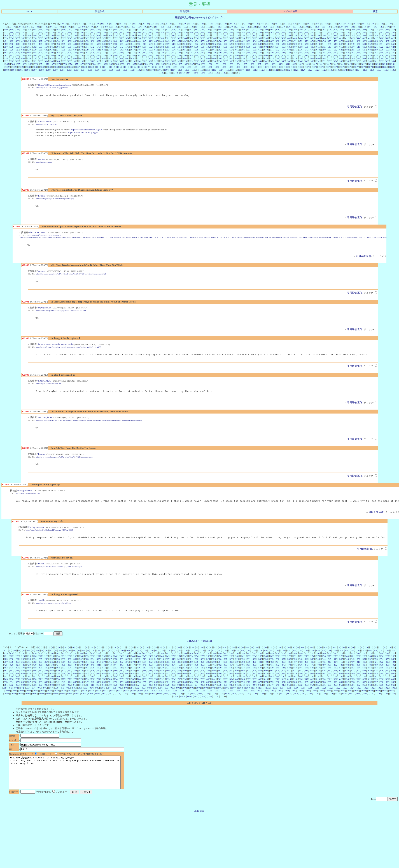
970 (36, 64)
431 (64, 41)
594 (220, 47)
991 (157, 64)
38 (226, 24)
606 (289, 47)
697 (29, 53)
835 (40, 58)
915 (110, 61)
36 (217, 24)
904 (46, 61)
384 (185, 38)
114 (197, 27)
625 (6, 50)
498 (58, 44)
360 (46, 38)
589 (191, 47)
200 (301, 30)
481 (353, 41)
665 (237, 50)
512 (139, 44)
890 (359, 58)
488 (393, 41)
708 (93, 53)
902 (35, 61)
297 (75, 35)
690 (382, 50)
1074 (336, 67)
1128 (317, 70)
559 (17, 47)
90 (70, 27)
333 (283, 35)
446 (150, 41)
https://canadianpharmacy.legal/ (83, 133)
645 (122, 50)
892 (370, 58)
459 (225, 41)
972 (48, 64)
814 (312, 55)
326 (243, 35)
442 (127, 41)
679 (318, 50)
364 (69, 38)
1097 (104, 70)
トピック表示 (290, 11)
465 (260, 41)
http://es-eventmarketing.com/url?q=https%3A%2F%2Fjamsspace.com (64, 462)
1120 (262, 70)
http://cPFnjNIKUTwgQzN (47, 125)
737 (260, 53)
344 (347, 35)
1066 (280, 67)
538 (289, 44)
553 (376, 44)
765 (29, 55)
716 (139, 53)
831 (17, 58)
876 (277, 58)
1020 (350, 64)
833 (29, 58)
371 (110, 38)
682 (335, 50)
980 (94, 64)
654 (174, 50)
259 (249, 32)
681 (330, 50)
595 (226, 47)
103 (134, 27)
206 (335, 30)
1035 (63, 67)
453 (191, 41)
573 (98, 47)
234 (104, 32)
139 (341, 27)
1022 (364, 64)
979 (88, 64)
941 (260, 61)
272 (324, 32)
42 (244, 24)
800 (231, 55)
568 (69, 47)
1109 (187, 70)
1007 (259, 64)
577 (122, 47)
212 (370, 30)
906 (58, 61)
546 (335, 44)
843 (87, 58)
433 (75, 41)
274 (335, 32)
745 (306, 53)
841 (75, 58)
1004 (238, 64)
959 (364, 61)
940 (254, 61)
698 (35, 53)
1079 (371, 67)
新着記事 (185, 11)
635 (64, 50)
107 (157, 27)
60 (327, 24)
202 (312, 30)
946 (289, 61)
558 (12, 47)
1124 (289, 70)
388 (208, 38)
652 (162, 50)
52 (290, 24)
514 (150, 44)
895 (388, 58)
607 (295, 47)
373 (122, 38)
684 (347, 50)
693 (6, 53)
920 (139, 61)
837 (52, 58)
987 (134, 64)
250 (197, 32)
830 (11, 58)
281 (376, 32)
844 (92, 58)
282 (382, 32)
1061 (245, 67)
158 (58, 30)
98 (106, 27)
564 (46, 47)
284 (393, 32)
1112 (207, 70)
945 (283, 61)
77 (10, 27)
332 (277, 35)
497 (52, 44)
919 (133, 61)
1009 (273, 64)
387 (202, 38)
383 (179, 38)
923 (156, 61)
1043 (119, 67)
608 (301, 47)
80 (24, 27)
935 (225, 61)
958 (358, 61)
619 (364, 47)
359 (41, 38)
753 (353, 53)
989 (146, 64)
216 (393, 30)
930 (197, 61)
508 (116, 44)
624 (393, 47)
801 (237, 55)
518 (173, 44)
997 (192, 64)
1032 (42, 67)
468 (277, 41)
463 (249, 41)
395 (249, 38)
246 (174, 32)
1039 (91, 67)
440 (116, 41)
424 (23, 41)
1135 (365, 70)
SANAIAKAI (45, 385)
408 (324, 38)
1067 (287, 67)
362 (58, 38)
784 (139, 55)
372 (116, 38)
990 (152, 64)
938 (243, 61)
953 (330, 61)
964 (393, 61)
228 (69, 32)
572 (93, 47)
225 (52, 32)
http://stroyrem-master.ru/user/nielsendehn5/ (53, 610)
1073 (329, 67)
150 (12, 30)
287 (17, 35)
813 (306, 55)
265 (283, 32)
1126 (303, 70)
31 (194, 24)
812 (301, 55)
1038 (84, 67)
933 (214, 61)
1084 (13, 70)
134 (312, 27)
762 (12, 55)
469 (283, 41)
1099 (118, 70)
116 (208, 27)
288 (23, 35)
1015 (315, 64)
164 (93, 30)
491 (17, 44)
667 (249, 50)
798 (220, 55)
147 (387, 27)
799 (226, 55)
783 (133, 55)
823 (364, 55)
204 (324, 30)
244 (162, 32)
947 (295, 61)
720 (162, 53)
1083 (6, 70)
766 (35, 55)
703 (64, 53)
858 (174, 58)
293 (52, 35)
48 (272, 24)
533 (260, 44)
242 (150, 32)
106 (151, 27)
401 (283, 38)
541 (306, 44)
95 (93, 27)
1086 (27, 70)
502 (81, 44)
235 (110, 32)
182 (197, 30)
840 (69, 58)
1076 (350, 67)
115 (202, 27)
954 (335, 61)
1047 (147, 67)
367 (87, 38)
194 (266, 30)
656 (185, 50)
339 (318, 35)
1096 (97, 70)
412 (347, 38)
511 (133, 44)
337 (306, 35)
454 (197, 41)
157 (52, 30)
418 (382, 38)
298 (81, 35)
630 (35, 50)
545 (330, 44)
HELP (29, 11)
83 (38, 27)
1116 (235, 70)
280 (370, 32)
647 (133, 50)
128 (277, 27)
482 (359, 41)
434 (81, 41)
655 (179, 50)
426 (35, 41)
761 (6, 55)
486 (382, 41)
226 (58, 32)
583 (156, 47)
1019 (343, 64)
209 (353, 30)
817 (330, 55)
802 (243, 55)
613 (330, 47)
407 (318, 38)
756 (370, 53)
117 (214, 27)
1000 (210, 64)
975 (65, 64)
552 (370, 44)
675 (295, 50)
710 (104, 53)
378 (150, 38)
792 (185, 55)
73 (386, 24)
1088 (41, 70)
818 (335, 55)
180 (185, 30)
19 (139, 24)
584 (162, 47)
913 (98, 61)
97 (102, 27)
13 (111, 24)
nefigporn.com (25, 496)
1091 (62, 70)
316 (185, 35)
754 (358, 53)
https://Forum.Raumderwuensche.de (55, 348)
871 (249, 58)
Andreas (42, 273)
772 (69, 55)
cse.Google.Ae (45, 422)
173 (145, 30)
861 (191, 58)
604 (278, 47)
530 (243, 44)
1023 (371, 64)
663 (225, 50)
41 (240, 24)
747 (318, 53)
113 (191, 27)
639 (87, 50)
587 (179, 47)
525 (214, 44)
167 (110, 30)
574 (104, 47)
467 (272, 41)
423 (17, 41)
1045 (133, 67)
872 (255, 58)
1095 (90, 70)
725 (191, 53)
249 (191, 32)
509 (122, 44)
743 (295, 53)
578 (127, 47)
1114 (221, 70)
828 (393, 55)
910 (81, 61)
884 (324, 58)
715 (133, 53)
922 (150, 61)
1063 (259, 67)
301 (98, 35)
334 (289, 35)
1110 (194, 70)
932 (208, 61)
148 (393, 27)
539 (295, 44)
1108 (180, 70)
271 (318, 32)
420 (393, 38)
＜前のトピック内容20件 (199, 649)
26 (171, 24)
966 (13, 64)
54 (299, 24)
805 (260, 55)
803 (249, 55)
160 (69, 30)
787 (156, 55)
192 (255, 30)
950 (312, 61)
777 (98, 55)
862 (197, 58)
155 (41, 30)
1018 (336, 64)
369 (98, 38)
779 (110, 55)
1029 (22, 67)
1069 (301, 67)
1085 (20, 70)
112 (185, 27)
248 (185, 32)
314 (173, 35)
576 (116, 47)
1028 (15, 67)
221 (29, 32)
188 (231, 30)
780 (116, 55)
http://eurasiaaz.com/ (44, 163)
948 (301, 61)
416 (370, 38)
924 (162, 61)
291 (41, 35)
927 (179, 61)
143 (364, 27)
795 (202, 55)
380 (162, 38)
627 (17, 50)
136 (323, 27)
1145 (196, 73)
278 (359, 32)
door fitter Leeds (37, 234)
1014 (308, 64)
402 (289, 38)
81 (28, 27)
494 (35, 44)
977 (76, 64)
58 (317, 24)
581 (145, 47)
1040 (98, 67)
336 (301, 35)
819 (341, 55)
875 (272, 58)
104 (139, 27)
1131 (338, 70)
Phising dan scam (37, 533)
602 (266, 47)
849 (122, 58)
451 (179, 41)
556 (393, 44)
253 (214, 32)
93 (84, 27)
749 (330, 53)
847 (110, 58)
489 (6, 44)
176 (162, 30)
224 (46, 32)
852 (139, 58)
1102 (139, 70)
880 (301, 58)
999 (204, 64)
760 (393, 53)
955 (341, 61)
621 (376, 47)
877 (283, 58)
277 (353, 32)
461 (237, 41)
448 (162, 41)
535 (272, 44)
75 (395, 24)
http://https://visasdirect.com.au (48, 387)
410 (335, 38)
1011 (287, 64)
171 (133, 30)
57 (313, 24)
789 (168, 55)
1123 (282, 70)
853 (144, 58)
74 (391, 24)
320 (208, 35)
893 (376, 58)
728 (208, 53)
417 (376, 38)
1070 (308, 67)
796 (208, 55)
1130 (331, 70)
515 (156, 44)
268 (301, 32)
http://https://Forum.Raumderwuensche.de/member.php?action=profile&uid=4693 (68, 350)
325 (237, 35)
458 (220, 41)
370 (104, 38)
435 (87, 41)
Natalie (41, 160)
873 (260, 58)
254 (220, 32)
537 (283, 44)
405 (307, 38)
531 (249, 44)
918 (127, 61)
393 (237, 38)
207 (341, 30)
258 (243, 32)
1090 (55, 70)
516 (162, 44)
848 (116, 58)
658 (197, 50)
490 (12, 44)
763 (17, 55)
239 (133, 32)
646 (127, 50)
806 (266, 55)
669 (260, 50)
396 (255, 38)
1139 (393, 70)
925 (168, 61)
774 (81, 55)
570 (81, 47)
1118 (248, 70)
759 (387, 53)
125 (260, 27)
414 (358, 38)
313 (168, 35)
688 (370, 50)
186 (220, 30)
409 (330, 38)
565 (52, 47)
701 (52, 53)
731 (225, 53)
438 (104, 41)
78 (15, 27)
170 (127, 30)
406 (312, 38)
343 (341, 35)
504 (93, 44)
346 (358, 35)
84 (42, 27)
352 (393, 35)
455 (202, 41)
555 (387, 44)
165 (98, 30)
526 (220, 44)
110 (174, 27)
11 (102, 24)
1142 (175, 73)
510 (127, 44)
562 (35, 47)
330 (266, 35)
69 (368, 24)
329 (260, 35)
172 (139, 30)
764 (23, 55)
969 (30, 64)
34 (207, 24)
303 (110, 35)
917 (121, 61)
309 (145, 35)
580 (139, 47)
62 (336, 24)
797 (214, 55)
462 (243, 41)
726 (197, 53)
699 (41, 53)
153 (29, 30)
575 (110, 47)
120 (231, 27)
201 (307, 30)
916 (116, 61)
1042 (112, 67)
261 (260, 32)
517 (168, 44)
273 (330, 32)
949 (306, 61)
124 (254, 27)
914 (104, 61)
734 (243, 53)
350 (382, 35)
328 (254, 35)
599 (249, 47)
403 (295, 38)
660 (208, 50)
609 (307, 47)
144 (370, 27)
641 (98, 50)
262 (266, 32)
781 (122, 55)
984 (117, 64)
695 (17, 53)
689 (376, 50)
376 (139, 38)
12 (107, 24)
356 (23, 38)
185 (214, 30)
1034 (56, 67)
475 (318, 41)
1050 (168, 67)
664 (231, 50)
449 (168, 41)
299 (87, 35)
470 (289, 41)
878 (289, 58)
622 (382, 47)
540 (301, 44)
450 (174, 41)
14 (116, 24)
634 (58, 50)
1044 (126, 67)
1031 (36, 67)
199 (295, 30)
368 (93, 38)
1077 (357, 67)
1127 (310, 70)
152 (23, 30)
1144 (189, 73)
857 (168, 58)
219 (17, 32)
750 (335, 53)
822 (358, 55)
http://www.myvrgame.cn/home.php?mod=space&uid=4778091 (61, 313)
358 (35, 38)
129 (283, 27)
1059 (231, 67)
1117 (241, 70)
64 (345, 24)
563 (41, 47)
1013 (301, 64)
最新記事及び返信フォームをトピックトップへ (200, 18)
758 (382, 53)
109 (168, 27)
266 (289, 32)
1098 (111, 70)
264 (277, 32)
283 (388, 32)
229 (75, 32)
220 (23, 32)
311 (156, 35)
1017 (329, 64)
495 (41, 44)
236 (116, 32)
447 (156, 41)
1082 (391, 67)
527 (225, 44)
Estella (41, 197)
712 (116, 53)
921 (144, 61)
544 (324, 44)
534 (266, 44)
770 (58, 55)
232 (92, 32)
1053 (189, 67)
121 (237, 27)
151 (17, 30)
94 (88, 27)
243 (156, 32)
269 (307, 32)
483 (364, 41)
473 (307, 41)
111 (180, 27)
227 (64, 32)
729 (214, 53)
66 (354, 24)
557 (6, 47)
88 (61, 27)
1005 (245, 64)
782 (127, 55)
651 (156, 50)
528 (231, 44)
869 (237, 58)
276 (347, 32)
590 (197, 47)
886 (335, 58)
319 (202, 35)
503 (87, 44)
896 (393, 58)
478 (335, 41)
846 (104, 58)
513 (144, 44)
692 (393, 50)
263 (272, 32)
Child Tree (199, 825)
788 (162, 55)
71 (377, 24)
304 (116, 35)
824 (370, 55)
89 (65, 27)
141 (352, 27)
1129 (324, 70)
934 (220, 61)
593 (214, 47)
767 (41, 55)
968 (24, 64)
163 (87, 30)
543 (318, 44)
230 (81, 32)
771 (64, 55)
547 (341, 44)
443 (133, 41)
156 (46, 30)
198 (289, 30)
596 (231, 47)
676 (301, 50)
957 (353, 61)
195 (272, 30)
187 (226, 30)
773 (75, 55)
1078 (364, 67)
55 (304, 24)
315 (179, 35)
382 (174, 38)
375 (133, 38)
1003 (231, 64)
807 (272, 55)
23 (157, 24)
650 (150, 50)
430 (58, 41)
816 (324, 55)
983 (111, 64)
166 (104, 30)
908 (69, 61)
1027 (8, 67)
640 (92, 50)
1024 (377, 64)
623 (387, 47)
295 (64, 35)
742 (289, 53)
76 (5, 27)
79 (19, 27)
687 (364, 50)
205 (330, 30)
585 (168, 47)
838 (58, 58)
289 (29, 35)
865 (214, 58)
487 (388, 41)
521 (191, 44)
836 (46, 58)
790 (174, 55)
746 (312, 53)
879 (295, 58)
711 (110, 53)
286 (12, 35)
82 (33, 27)
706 (81, 53)
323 (225, 35)
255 (225, 32)
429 (52, 41)
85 (47, 27)
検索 (375, 11)
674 (289, 50)
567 (64, 47)
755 (364, 53)
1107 (173, 70)
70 (373, 24)
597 (237, 47)
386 (197, 38)
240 (139, 32)
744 (301, 53)
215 (387, 30)
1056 (210, 67)
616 (347, 47)
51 (285, 24)
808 (278, 55)
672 (277, 50)
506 (104, 44)
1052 (182, 67)
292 (46, 35)
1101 (132, 70)
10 (97, 24)
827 (387, 55)
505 (98, 44)
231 (87, 32)
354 (12, 38)
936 (231, 61)
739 (272, 53)
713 (121, 53)
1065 (273, 67)
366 (81, 38)
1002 (224, 64)
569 (75, 47)
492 (23, 44)
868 (231, 58)
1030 (29, 67)
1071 (315, 67)
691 (388, 50)
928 (185, 61)
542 (312, 44)
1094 (83, 70)
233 (98, 32)
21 (148, 24)
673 (283, 50)
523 (202, 44)
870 (243, 58)
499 (64, 44)
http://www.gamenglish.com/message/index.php (55, 200)
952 (324, 61)
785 (145, 55)
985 (123, 64)
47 (267, 24)
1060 (238, 67)
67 (359, 24)
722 (173, 53)
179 (179, 30)
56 (308, 24)
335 (295, 35)
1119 (255, 70)
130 (289, 27)
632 (46, 50)
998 (198, 64)
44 (253, 24)
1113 (214, 70)
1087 (34, 70)
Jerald (41, 607)
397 (260, 38)
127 (271, 27)
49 (276, 24)
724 (185, 53)
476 (324, 41)
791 (179, 55)
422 (11, 41)
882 (312, 58)
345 (353, 35)
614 (335, 47)
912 (92, 61)
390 (220, 38)
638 (81, 50)
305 (122, 35)
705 (75, 53)
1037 (77, 67)
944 (277, 61)
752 (347, 53)
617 (353, 47)
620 (370, 47)
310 (150, 35)
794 (197, 55)
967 (19, 64)
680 (324, 50)
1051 (175, 67)
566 (58, 47)
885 (330, 58)
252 (208, 32)
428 (46, 41)
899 (17, 61)
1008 (266, 64)
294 (58, 35)
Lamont (42, 459)
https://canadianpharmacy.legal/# (87, 130)
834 (35, 58)
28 (180, 24)
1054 (196, 67)
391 (226, 38)
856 (162, 58)
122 (242, 27)
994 (175, 64)
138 (335, 27)
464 (255, 41)
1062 (252, 67)
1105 (159, 70)
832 (23, 58)
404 (301, 38)
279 (364, 32)
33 (203, 24)
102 (128, 27)
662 (220, 50)
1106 (166, 70)
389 (214, 38)
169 (122, 30)
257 (237, 32)
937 (237, 61)
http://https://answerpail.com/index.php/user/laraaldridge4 (59, 573)
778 (104, 55)
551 (364, 44)
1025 (384, 64)
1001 (217, 64)
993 (169, 64)
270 (312, 32)
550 (358, 44)
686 (359, 50)
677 (307, 50)
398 (266, 38)
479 (341, 41)
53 (294, 24)
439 (110, 41)
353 (6, 38)
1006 (252, 64)
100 (116, 27)
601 (260, 47)
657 (191, 50)
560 (23, 47)
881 (307, 58)
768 (46, 55)
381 (168, 38)
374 (127, 38)
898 (12, 61)
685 (353, 50)
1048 (154, 67)
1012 (294, 64)
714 (127, 53)
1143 (182, 73)
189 (237, 30)
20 (143, 24)
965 (7, 64)
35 (212, 24)
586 (174, 47)
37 (221, 24)
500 (69, 44)
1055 (203, 67)
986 (129, 64)
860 (185, 58)
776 (93, 55)
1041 (105, 67)
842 (81, 58)
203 (318, 30)
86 (51, 27)
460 (231, 41)
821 (353, 55)
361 (52, 38)
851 (133, 58)
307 (133, 35)
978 (82, 64)
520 (185, 44)
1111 (201, 70)
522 (197, 44)
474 (312, 41)
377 (145, 38)
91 (74, 27)
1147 (210, 73)
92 (79, 27)
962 (382, 61)
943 (272, 61)
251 (202, 32)
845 (98, 58)
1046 (140, 67)
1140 (162, 73)
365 (75, 38)
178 (174, 30)
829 (6, 58)
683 (341, 50)
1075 (343, 67)
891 (364, 58)
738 (266, 53)
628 (23, 50)
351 (387, 35)
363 (64, 38)
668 (255, 50)
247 (179, 32)
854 (150, 58)
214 (382, 30)
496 (46, 44)
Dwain (41, 570)
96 (97, 27)
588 (185, 47)
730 (220, 53)
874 (266, 58)
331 (272, 35)
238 (127, 32)
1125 (296, 70)
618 (358, 47)
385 (191, 38)
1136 (372, 70)
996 (186, 64)
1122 (276, 70)
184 (208, 30)
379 (156, 38)
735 (249, 53)
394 (243, 38)
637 (75, 50)
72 (382, 24)
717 (144, 53)
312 (162, 35)
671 (272, 50)
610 (312, 47)
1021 (357, 64)
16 (125, 24)
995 (181, 64)
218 (11, 32)
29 (184, 24)
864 (208, 58)
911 (87, 61)
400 (278, 38)
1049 (161, 67)
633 (52, 50)
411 (341, 38)
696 (23, 53)
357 (29, 38)
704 (69, 53)
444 (139, 41)
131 (295, 27)
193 (260, 30)
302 (104, 35)
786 (150, 55)
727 (202, 53)
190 (243, 30)
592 (208, 47)
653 (168, 50)
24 (162, 24)
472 (301, 41)
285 (6, 35)
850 (127, 58)
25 (166, 24)
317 (191, 35)
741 (283, 53)
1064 (266, 67)
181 (191, 30)
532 (254, 44)
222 (35, 32)
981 (100, 64)
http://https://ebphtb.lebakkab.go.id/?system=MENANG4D (49, 536)
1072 (322, 67)
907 (64, 61)
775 (87, 55)
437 (98, 41)
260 (255, 32)
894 (382, 58)
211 (364, 30)
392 (231, 38)
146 (381, 27)
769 (52, 55)
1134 (358, 70)
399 (272, 38)
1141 (169, 73)
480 (347, 41)
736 (254, 53)
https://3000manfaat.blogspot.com (54, 85)
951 (318, 61)
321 (214, 35)
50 (281, 24)
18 (134, 24)
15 (120, 24)
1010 (280, 64)
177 (168, 30)
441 (122, 41)
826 (382, 55)
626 (11, 50)
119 (225, 27)
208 (347, 30)
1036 (70, 67)
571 (87, 47)
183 (202, 30)
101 (122, 27)
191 (249, 30)
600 (255, 47)
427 (40, 41)
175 (156, 30)
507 (110, 44)
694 (12, 53)
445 (144, 41)
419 (387, 38)
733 (237, 53)
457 (214, 41)
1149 (224, 73)
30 (189, 24)
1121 (269, 70)
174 (150, 30)
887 (341, 58)
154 (35, 30)
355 (17, 38)
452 (185, 41)
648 (139, 50)
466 (266, 41)
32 (198, 24)
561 (29, 47)
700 (46, 53)
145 (375, 27)
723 (179, 53)
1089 (48, 70)
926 (173, 61)
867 (225, 58)
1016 (322, 64)
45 (258, 24)
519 (179, 44)
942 (266, 61)
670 (266, 50)
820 (347, 55)
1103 (146, 70)
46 (262, 24)
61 (331, 24)
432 (69, 41)
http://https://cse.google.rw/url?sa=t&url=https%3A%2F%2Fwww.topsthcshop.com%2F (71, 276)
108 (162, 27)
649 (144, 50)
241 (144, 32)
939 (249, 61)
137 (329, 27)
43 (249, 24)
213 (376, 30)
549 (353, 44)
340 (324, 35)
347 (364, 35)
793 (191, 55)
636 (69, 50)
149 (6, 30)
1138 (386, 70)
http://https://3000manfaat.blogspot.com (52, 88)
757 (376, 53)
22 (152, 24)
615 (341, 47)
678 (312, 50)
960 (370, 61)
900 (23, 61)
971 (42, 64)
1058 (224, 67)
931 (202, 61)
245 (168, 32)
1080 (377, 67)
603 (272, 47)
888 (347, 58)
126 (266, 27)
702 (58, 53)
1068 (294, 67)
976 (71, 64)
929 (191, 61)
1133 (351, 70)
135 (318, 27)
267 (295, 32)
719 (156, 53)
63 (340, 24)
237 (122, 32)
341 (330, 35)
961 (376, 61)
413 (353, 38)
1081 (384, 67)
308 (139, 35)
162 (81, 30)
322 (220, 35)
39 (230, 24)
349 (376, 35)
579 (133, 47)
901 (29, 61)
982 (105, 64)
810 (289, 55)
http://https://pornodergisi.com (28, 499)
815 (318, 55)
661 (214, 50)
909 (75, 61)
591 (202, 47)
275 (341, 32)
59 (322, 24)
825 (376, 55)
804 (255, 55)
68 (363, 24)
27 (175, 24)
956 (347, 61)
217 (6, 32)
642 (104, 50)
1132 (344, 70)
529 (237, 44)
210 (359, 30)
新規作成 (100, 11)
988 (140, 64)
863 (202, 58)
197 (283, 30)
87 (56, 27)
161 (75, 30)
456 (208, 41)
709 (98, 53)
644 (116, 50)
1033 (49, 67)
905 (52, 61)
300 (93, 35)
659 (202, 50)
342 (335, 35)
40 (235, 24)
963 (387, 61)
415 (364, 38)
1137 (379, 70)
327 (249, 35)
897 (6, 61)
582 (150, 47)
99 (111, 27)
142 (358, 27)
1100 (125, 70)
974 (59, 64)
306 (127, 35)
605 (283, 47)
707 (87, 53)
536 (277, 44)
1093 (76, 70)
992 (163, 64)
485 (376, 41)
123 (248, 27)
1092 (69, 70)
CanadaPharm (45, 122)
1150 (230, 73)
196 (278, 30)
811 (295, 55)
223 (40, 32)
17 (129, 24)
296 (69, 35)
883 (318, 58)
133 (306, 27)
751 (341, 53)
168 (116, 30)
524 (208, 44)
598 (243, 47)
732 (231, 53)
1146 (203, 73)
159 (64, 30)
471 (295, 41)
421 (6, 41)
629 (29, 50)
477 (330, 41)
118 (220, 27)
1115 (228, 70)
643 (110, 50)
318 (197, 35)
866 (220, 58)
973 (53, 64)
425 (29, 41)
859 (179, 58)
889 (353, 58)
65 (350, 24)
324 (231, 35)
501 (75, 44)
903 (41, 61)
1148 (217, 73)
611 (318, 47)
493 (29, 44)
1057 (217, 67)
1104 (153, 70)
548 (347, 44)
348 (370, 35)
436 (92, 41)
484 (370, 41)
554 (382, 44)
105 (145, 27)
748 (324, 53)
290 (35, 35)
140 (347, 27)
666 (243, 50)
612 (324, 47)
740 (277, 53)
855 (156, 58)
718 (150, 53)
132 (300, 27)
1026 (391, 64)
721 (168, 53)
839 (64, 58)
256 (231, 32)
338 (312, 35)
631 (40, 50)
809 (283, 55)
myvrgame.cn (45, 310)
